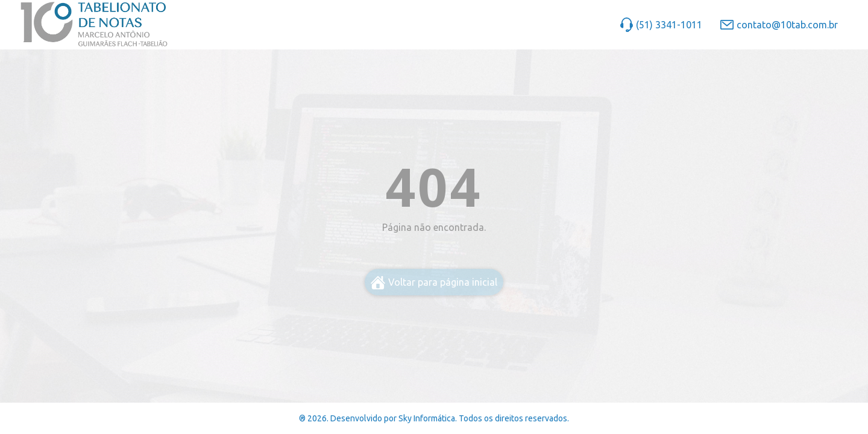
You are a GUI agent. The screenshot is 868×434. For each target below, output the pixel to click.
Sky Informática (427, 418)
